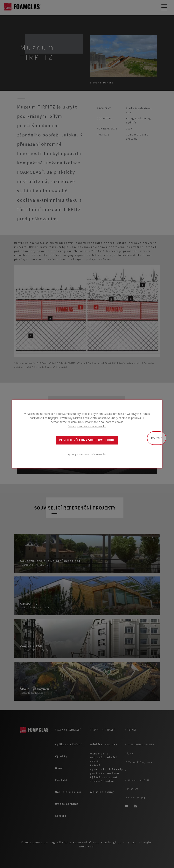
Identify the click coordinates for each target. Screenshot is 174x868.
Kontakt (157, 438)
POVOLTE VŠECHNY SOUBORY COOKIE (87, 440)
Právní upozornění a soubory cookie (87, 426)
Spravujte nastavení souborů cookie (87, 454)
